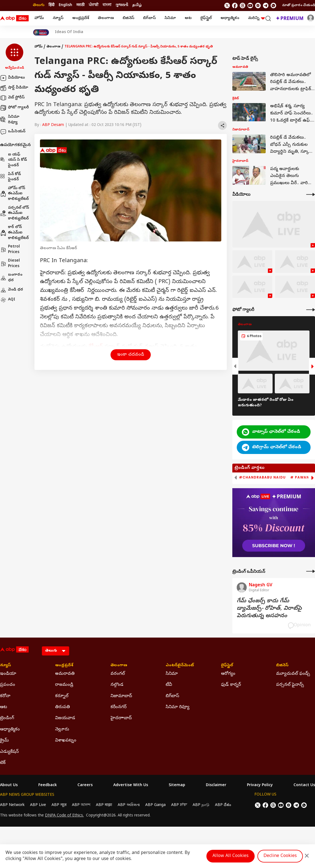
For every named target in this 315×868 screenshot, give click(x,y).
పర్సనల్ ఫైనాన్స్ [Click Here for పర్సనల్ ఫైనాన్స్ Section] (290, 685)
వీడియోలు (12, 78)
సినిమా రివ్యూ (10, 120)
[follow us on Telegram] (266, 6)
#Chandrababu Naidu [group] (262, 477)
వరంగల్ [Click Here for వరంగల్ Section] (118, 674)
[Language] (56, 651)
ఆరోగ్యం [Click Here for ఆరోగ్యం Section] (228, 674)
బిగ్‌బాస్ (149, 18)
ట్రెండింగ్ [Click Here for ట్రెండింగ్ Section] (7, 718)
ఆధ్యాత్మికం (230, 18)
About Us (9, 786)
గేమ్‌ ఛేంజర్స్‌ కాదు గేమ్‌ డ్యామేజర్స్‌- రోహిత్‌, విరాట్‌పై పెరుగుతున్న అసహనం (269, 609)
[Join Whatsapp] (273, 6)
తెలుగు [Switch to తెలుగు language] (39, 5)
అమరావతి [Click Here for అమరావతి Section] (65, 674)
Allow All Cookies (231, 856)
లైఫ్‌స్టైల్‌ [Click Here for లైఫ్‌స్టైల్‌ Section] (227, 666)
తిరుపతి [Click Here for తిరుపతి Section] (63, 707)
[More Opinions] (311, 571)
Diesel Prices (10, 264)
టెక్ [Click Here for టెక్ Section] (3, 763)
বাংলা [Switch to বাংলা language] (107, 5)
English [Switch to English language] (65, 5)
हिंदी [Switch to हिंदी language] (52, 5)
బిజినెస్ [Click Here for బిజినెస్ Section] (282, 666)
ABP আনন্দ (81, 805)
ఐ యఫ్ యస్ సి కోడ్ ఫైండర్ (14, 160)
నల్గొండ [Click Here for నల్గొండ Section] (117, 685)
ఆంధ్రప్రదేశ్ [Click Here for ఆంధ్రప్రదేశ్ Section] (64, 666)
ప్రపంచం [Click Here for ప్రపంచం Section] (8, 685)
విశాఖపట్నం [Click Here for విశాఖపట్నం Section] (66, 741)
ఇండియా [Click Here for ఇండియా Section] (8, 674)
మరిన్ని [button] (256, 18)
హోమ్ (39, 18)
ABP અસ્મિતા (129, 805)
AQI (8, 300)
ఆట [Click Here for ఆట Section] (4, 707)
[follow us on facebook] (235, 6)
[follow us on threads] (243, 6)
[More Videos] (311, 194)
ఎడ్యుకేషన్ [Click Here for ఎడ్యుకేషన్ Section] (9, 752)
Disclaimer (216, 786)
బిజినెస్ (128, 18)
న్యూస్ (58, 18)
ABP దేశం (223, 805)
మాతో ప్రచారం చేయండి (299, 6)
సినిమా (170, 18)
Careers (85, 786)
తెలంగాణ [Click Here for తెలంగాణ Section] (119, 666)
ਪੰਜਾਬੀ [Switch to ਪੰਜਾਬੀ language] (94, 5)
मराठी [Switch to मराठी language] (80, 5)
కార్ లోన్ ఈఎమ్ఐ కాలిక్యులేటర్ (14, 233)
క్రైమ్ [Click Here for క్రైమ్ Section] (4, 741)
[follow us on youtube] (250, 6)
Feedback (48, 786)
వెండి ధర (12, 290)
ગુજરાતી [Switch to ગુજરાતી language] (122, 5)
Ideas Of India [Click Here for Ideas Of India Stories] (69, 33)
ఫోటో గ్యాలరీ (14, 108)
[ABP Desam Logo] (14, 18)
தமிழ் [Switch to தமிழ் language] (137, 5)
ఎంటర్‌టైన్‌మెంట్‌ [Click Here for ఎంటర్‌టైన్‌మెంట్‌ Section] (180, 666)
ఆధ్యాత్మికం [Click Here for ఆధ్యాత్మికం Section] (10, 730)
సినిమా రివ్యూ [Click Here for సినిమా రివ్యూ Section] (177, 707)
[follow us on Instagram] (258, 6)
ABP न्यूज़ (59, 805)
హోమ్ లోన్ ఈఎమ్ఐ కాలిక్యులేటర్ (14, 194)
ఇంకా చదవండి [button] (131, 355)
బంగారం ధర (11, 278)
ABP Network (12, 805)
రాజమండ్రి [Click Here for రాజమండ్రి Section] (64, 685)
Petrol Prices (10, 250)
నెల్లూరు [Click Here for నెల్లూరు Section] (62, 730)
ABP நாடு (201, 805)
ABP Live (38, 805)
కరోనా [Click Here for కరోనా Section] (5, 696)
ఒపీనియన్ (13, 132)
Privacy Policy (260, 786)
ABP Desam (53, 125)
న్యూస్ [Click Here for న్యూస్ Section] (6, 666)
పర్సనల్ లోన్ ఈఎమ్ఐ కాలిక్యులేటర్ (14, 213)
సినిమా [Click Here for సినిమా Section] (172, 674)
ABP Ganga (155, 805)
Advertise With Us (131, 786)
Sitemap (177, 786)
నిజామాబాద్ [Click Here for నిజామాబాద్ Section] (121, 696)
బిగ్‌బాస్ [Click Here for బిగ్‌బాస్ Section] (172, 696)
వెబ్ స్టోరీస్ (12, 98)
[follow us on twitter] (227, 6)
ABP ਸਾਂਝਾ (179, 805)
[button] (14, 57)
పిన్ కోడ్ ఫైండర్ (10, 177)
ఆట (188, 18)
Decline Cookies (280, 856)
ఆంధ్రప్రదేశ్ (81, 18)
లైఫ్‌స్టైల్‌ (206, 18)
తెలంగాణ (106, 18)
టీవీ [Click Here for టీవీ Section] (169, 685)
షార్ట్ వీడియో (14, 88)
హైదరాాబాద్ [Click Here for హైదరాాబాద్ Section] (121, 718)
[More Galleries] (311, 310)
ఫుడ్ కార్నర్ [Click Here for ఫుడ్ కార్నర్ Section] (231, 685)
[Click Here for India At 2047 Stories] (41, 32)
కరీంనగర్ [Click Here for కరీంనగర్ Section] (119, 707)
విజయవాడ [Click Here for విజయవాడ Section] (65, 718)
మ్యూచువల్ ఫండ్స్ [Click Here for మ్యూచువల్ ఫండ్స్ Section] (293, 674)
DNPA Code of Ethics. (64, 816)
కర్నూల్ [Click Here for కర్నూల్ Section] (62, 696)
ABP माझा (104, 805)
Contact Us (304, 786)
